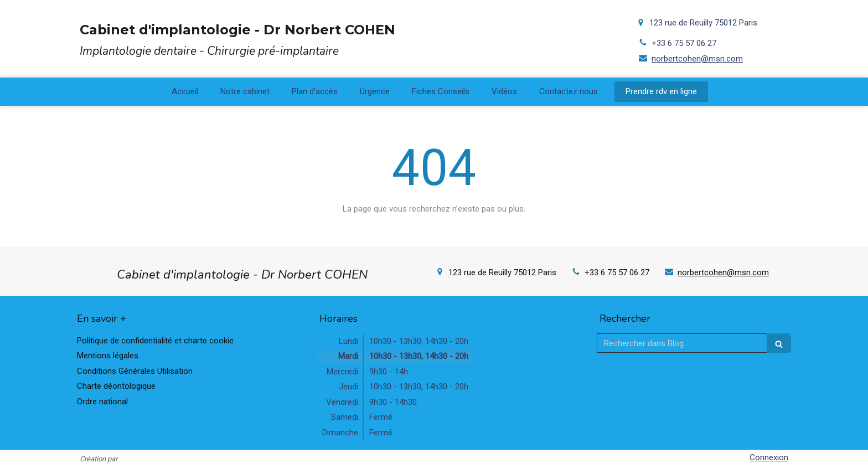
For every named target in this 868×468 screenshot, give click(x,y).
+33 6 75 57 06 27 (684, 43)
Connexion (769, 457)
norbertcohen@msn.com (697, 59)
